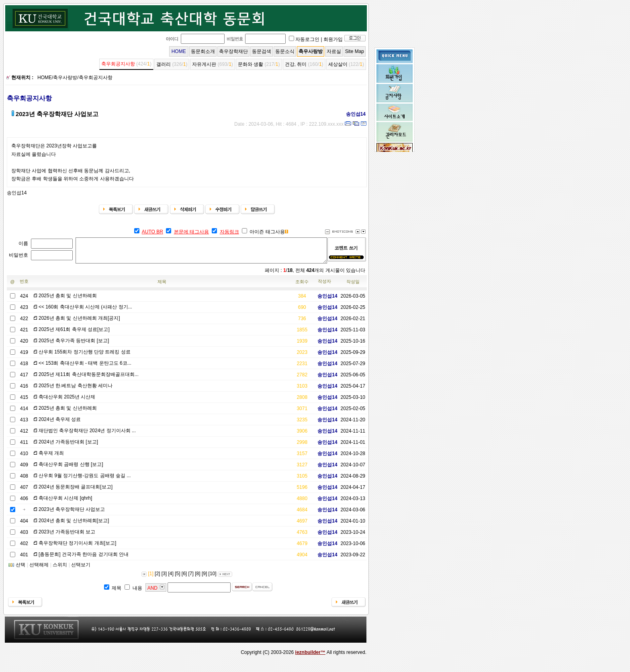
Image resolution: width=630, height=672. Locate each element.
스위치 (60, 570)
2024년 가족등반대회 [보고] (68, 447)
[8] (197, 578)
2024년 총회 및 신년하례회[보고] (74, 525)
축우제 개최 (51, 458)
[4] (171, 578)
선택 (20, 570)
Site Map (355, 51)
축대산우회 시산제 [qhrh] (65, 503)
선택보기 (81, 570)
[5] (177, 578)
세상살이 (338, 64)
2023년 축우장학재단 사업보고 (72, 514)
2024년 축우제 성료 (60, 424)
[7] (191, 578)
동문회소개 (203, 51)
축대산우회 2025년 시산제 (67, 402)
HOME (179, 51)
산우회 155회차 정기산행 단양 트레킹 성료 (85, 357)
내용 (137, 593)
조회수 (302, 286)
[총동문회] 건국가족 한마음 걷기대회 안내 (84, 559)
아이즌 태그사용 (267, 232)
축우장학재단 (233, 51)
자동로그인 (307, 39)
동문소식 (285, 51)
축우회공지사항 (118, 64)
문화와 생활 (251, 64)
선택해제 (39, 570)
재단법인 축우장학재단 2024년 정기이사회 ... (87, 435)
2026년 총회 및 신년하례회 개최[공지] (79, 323)
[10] (213, 578)
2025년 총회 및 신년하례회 (68, 300)
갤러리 (164, 64)
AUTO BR (152, 232)
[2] (157, 578)
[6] (184, 578)
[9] (204, 578)
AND (152, 593)
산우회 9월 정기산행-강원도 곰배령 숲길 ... (85, 480)
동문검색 (262, 51)
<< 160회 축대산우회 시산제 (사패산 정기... (85, 312)
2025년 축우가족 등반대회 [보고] (74, 345)
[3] (164, 578)
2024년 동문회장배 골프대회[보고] (76, 492)
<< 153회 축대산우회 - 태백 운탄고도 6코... (85, 368)
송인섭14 (353, 114)
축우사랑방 (311, 51)
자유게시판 (204, 64)
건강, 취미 (296, 64)
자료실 (334, 51)
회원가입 (333, 39)
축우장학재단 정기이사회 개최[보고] (77, 548)
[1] (150, 578)
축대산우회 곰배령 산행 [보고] (71, 469)
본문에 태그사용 (191, 232)
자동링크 (229, 232)
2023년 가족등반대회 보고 (67, 537)
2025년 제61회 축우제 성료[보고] (74, 334)
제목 (162, 286)
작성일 (353, 286)
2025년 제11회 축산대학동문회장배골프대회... (89, 379)
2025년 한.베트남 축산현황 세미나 (76, 390)
